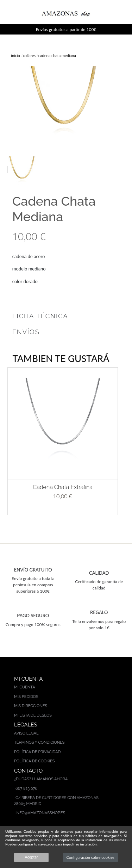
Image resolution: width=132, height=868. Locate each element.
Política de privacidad (37, 752)
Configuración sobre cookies (90, 857)
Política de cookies (34, 761)
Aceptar (31, 857)
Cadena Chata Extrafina (63, 487)
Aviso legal (26, 733)
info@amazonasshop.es (40, 813)
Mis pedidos (26, 697)
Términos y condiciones (39, 742)
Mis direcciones (31, 706)
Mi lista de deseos (33, 715)
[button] (5, 441)
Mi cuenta (25, 687)
